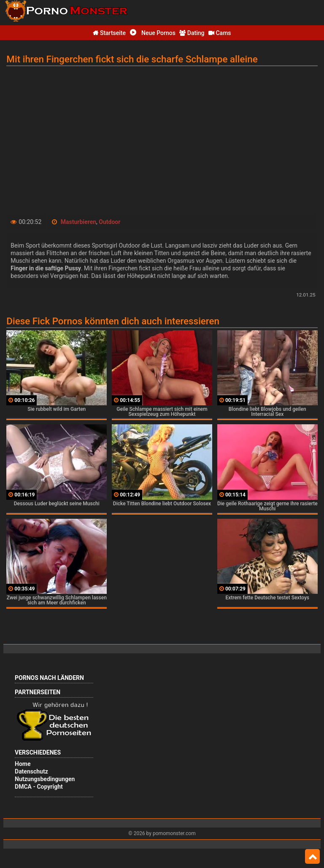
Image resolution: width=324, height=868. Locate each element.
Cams (220, 33)
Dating (192, 33)
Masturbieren (78, 222)
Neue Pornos (153, 33)
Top (312, 857)
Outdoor (109, 222)
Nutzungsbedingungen (45, 779)
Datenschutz (31, 771)
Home (23, 764)
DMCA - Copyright (39, 787)
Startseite (109, 33)
